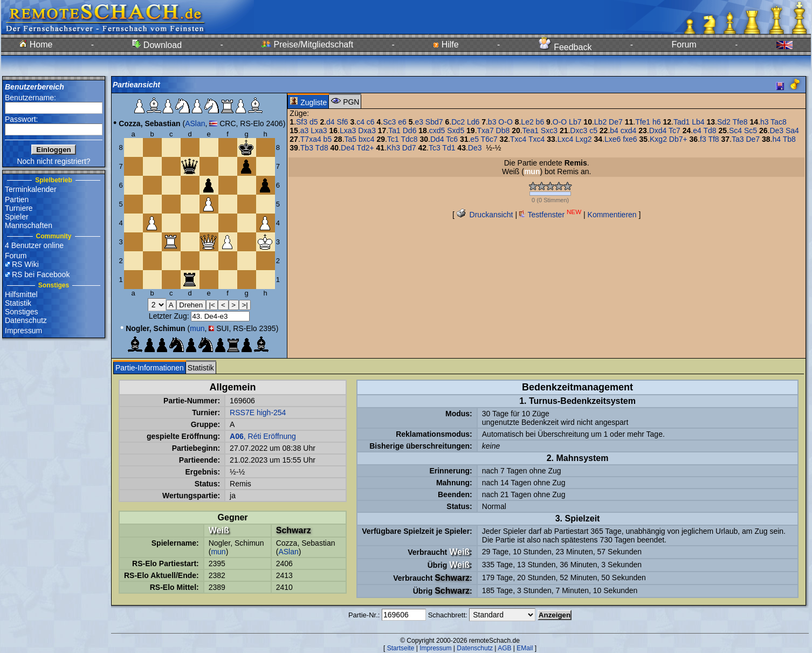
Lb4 (698, 122)
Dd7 (409, 148)
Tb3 (307, 148)
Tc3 (435, 148)
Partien (17, 200)
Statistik (18, 303)
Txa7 (486, 130)
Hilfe (446, 44)
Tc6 (452, 139)
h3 (765, 122)
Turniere (19, 208)
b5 (328, 139)
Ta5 (351, 139)
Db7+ (678, 139)
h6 (657, 122)
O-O (505, 122)
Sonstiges (21, 312)
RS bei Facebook (41, 274)
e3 (419, 122)
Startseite (401, 648)
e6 (402, 122)
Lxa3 (319, 130)
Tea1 (531, 130)
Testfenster (550, 215)
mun (197, 328)
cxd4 (629, 130)
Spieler (17, 217)
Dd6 (410, 130)
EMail (525, 648)
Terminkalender (31, 189)
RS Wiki (25, 264)
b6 (540, 122)
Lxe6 (613, 139)
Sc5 (751, 130)
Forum (684, 44)
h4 (776, 139)
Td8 (710, 130)
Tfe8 (740, 122)
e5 (474, 139)
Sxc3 (549, 130)
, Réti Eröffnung (263, 436)
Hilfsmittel (21, 294)
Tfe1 (643, 122)
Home (36, 44)
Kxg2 (658, 139)
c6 (371, 122)
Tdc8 (409, 139)
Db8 (503, 130)
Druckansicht (485, 215)
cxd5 (437, 130)
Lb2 (600, 122)
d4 (331, 122)
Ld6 (473, 122)
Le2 (527, 122)
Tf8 (713, 139)
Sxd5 (456, 130)
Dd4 (437, 139)
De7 (616, 122)
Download (157, 45)
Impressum (23, 331)
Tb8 (789, 139)
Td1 (449, 148)
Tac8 (779, 122)
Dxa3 (367, 130)
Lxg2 (583, 139)
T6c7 (489, 139)
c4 (360, 122)
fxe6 (630, 139)
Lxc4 (566, 139)
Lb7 (575, 122)
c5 (593, 130)
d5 (314, 122)
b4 (614, 130)
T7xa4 (311, 139)
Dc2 (458, 122)
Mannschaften (29, 225)
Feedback (565, 47)
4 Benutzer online (34, 245)
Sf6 (343, 122)
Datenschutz (26, 320)
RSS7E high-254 (258, 413)
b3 (492, 122)
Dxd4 (658, 130)
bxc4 (367, 139)
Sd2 (724, 122)
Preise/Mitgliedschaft (307, 44)
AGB (504, 648)
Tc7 (675, 130)
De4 (348, 148)
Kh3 (393, 148)
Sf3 (302, 122)
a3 (305, 130)
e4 (697, 130)
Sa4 (792, 130)
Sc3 (389, 122)
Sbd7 (434, 122)
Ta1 (394, 130)
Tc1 (393, 139)
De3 (776, 130)
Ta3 (738, 139)
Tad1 (682, 122)
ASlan (195, 123)
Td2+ (365, 148)
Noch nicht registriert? (53, 161)
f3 (703, 139)
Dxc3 (579, 130)
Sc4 (735, 130)
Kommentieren (612, 215)
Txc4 (518, 139)
